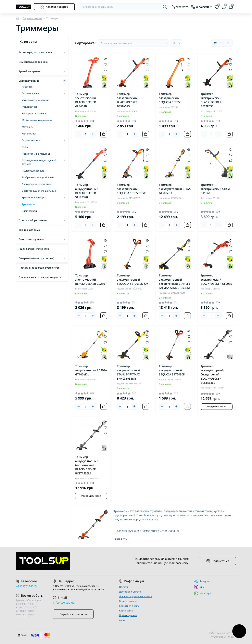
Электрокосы (29, 211)
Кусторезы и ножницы (34, 113)
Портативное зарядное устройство (39, 268)
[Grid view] (215, 43)
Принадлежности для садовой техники (39, 162)
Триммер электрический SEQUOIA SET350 (170, 98)
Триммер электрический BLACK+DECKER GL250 (90, 280)
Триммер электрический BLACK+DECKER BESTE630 (211, 100)
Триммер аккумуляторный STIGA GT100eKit (91, 370)
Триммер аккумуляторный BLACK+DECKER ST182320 (87, 191)
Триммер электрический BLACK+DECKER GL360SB (86, 100)
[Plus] (93, 134)
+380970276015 (26, 586)
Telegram (202, 581)
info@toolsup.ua (64, 602)
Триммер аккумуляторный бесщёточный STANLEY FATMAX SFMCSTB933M (175, 282)
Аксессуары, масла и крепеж (35, 52)
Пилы (25, 147)
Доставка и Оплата (130, 592)
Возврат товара (128, 601)
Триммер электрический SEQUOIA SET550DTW (131, 189)
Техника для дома (29, 230)
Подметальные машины (36, 154)
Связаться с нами (129, 606)
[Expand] (65, 52)
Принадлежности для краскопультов (40, 277)
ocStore (231, 633)
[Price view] (228, 43)
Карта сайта (126, 611)
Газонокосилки (30, 93)
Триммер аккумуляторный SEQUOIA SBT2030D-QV (132, 280)
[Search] (165, 7)
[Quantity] (86, 134)
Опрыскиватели (31, 140)
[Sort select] (133, 43)
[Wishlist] (105, 64)
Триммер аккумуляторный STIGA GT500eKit (175, 189)
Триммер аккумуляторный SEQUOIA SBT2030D (172, 370)
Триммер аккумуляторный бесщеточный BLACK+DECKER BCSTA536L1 (87, 465)
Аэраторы (27, 87)
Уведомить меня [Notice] (217, 406)
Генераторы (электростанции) (36, 258)
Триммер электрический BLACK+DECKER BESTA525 (127, 100)
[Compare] (105, 70)
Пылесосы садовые (33, 171)
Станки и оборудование (33, 220)
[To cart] (104, 134)
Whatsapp (202, 593)
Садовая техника (33, 18)
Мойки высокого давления (37, 120)
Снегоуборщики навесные (37, 184)
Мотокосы (28, 127)
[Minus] (79, 134)
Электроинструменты (31, 239)
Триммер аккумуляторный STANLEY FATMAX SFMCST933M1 (128, 372)
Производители (128, 615)
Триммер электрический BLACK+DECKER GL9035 (216, 280)
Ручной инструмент (30, 71)
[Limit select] (176, 43)
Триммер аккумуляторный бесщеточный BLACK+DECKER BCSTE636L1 (212, 374)
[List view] (222, 43)
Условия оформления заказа (135, 596)
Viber (200, 587)
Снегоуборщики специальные (39, 191)
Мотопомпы (29, 134)
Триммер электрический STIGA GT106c (215, 189)
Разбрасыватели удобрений (38, 177)
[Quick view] (105, 59)
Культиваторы (30, 107)
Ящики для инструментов (34, 249)
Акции (123, 620)
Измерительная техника (33, 62)
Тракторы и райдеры (34, 197)
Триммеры (29, 204)
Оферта (124, 587)
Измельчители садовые (36, 100)
